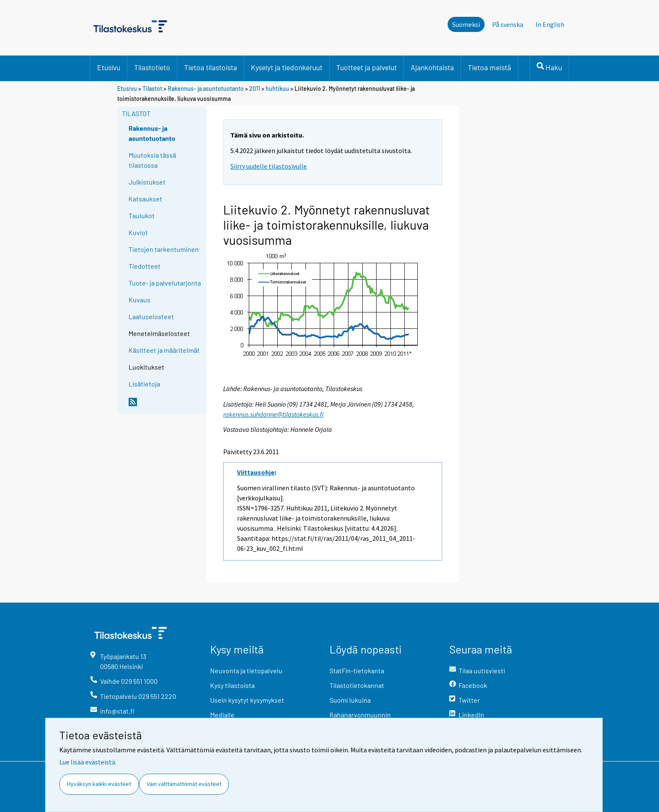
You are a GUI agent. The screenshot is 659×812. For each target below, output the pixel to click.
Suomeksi (466, 24)
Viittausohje (256, 472)
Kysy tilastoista (232, 685)
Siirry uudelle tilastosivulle (269, 166)
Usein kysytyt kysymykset (247, 700)
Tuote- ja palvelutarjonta (165, 283)
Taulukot (142, 216)
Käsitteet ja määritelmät (164, 350)
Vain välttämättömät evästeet (184, 784)
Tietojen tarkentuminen (164, 249)
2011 (255, 89)
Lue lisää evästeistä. (88, 762)
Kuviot (138, 232)
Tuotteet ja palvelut (366, 67)
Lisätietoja (144, 384)
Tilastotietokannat (357, 685)
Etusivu (109, 67)
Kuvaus (140, 300)
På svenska (508, 24)
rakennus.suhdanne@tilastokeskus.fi (273, 414)
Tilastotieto (152, 67)
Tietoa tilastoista (211, 67)
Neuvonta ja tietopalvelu (246, 670)
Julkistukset (147, 182)
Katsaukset (145, 199)
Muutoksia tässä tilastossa (152, 160)
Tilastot (152, 89)
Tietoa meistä (489, 67)
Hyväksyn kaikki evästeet (99, 784)
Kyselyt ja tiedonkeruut (287, 67)
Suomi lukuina (350, 700)
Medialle (222, 715)
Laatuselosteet (151, 316)
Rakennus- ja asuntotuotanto (206, 89)
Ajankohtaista (432, 67)
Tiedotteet (145, 266)
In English (550, 24)
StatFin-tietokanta (357, 670)
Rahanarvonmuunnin (360, 715)
